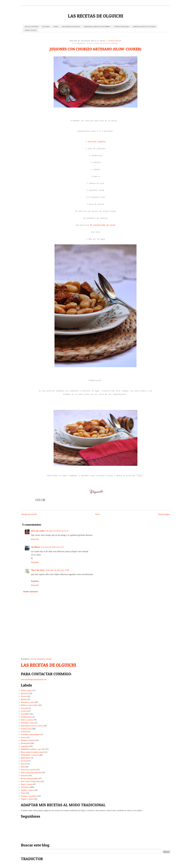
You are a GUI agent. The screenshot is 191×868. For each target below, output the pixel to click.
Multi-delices (26, 758)
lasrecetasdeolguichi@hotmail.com (34, 680)
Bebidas (24, 699)
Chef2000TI (25, 714)
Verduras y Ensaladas (29, 796)
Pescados (24, 776)
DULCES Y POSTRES (32, 27)
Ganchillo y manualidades (30, 734)
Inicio (97, 514)
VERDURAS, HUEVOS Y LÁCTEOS (144, 27)
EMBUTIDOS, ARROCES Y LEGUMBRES (97, 27)
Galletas (24, 732)
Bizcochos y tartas (28, 702)
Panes (23, 764)
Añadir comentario (31, 592)
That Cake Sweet (38, 570)
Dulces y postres (27, 720)
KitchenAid (25, 743)
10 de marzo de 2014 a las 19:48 (57, 570)
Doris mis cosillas (38, 531)
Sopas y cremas (27, 784)
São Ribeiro (36, 547)
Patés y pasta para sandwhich (32, 773)
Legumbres (79, 43)
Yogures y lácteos (27, 799)
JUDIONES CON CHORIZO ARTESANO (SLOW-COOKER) (95, 49)
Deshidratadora (26, 717)
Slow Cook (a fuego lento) (103, 43)
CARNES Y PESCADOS (121, 27)
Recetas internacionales (29, 778)
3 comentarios (114, 41)
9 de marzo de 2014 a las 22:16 (57, 531)
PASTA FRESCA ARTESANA (71, 27)
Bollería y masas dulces (30, 705)
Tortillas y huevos (27, 790)
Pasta (23, 767)
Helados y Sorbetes (28, 740)
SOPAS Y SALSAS (31, 30)
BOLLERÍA (46, 27)
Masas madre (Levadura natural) (33, 752)
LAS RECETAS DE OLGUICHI (95, 16)
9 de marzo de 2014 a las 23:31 (52, 547)
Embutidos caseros (28, 723)
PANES (56, 27)
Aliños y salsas (26, 691)
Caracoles (24, 708)
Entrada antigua (164, 514)
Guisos (23, 737)
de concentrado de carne (103, 225)
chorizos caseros (97, 142)
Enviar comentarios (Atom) (41, 659)
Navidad (24, 761)
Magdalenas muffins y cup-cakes (33, 749)
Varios (23, 793)
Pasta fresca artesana (28, 770)
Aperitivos (25, 694)
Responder (35, 539)
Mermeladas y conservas (30, 755)
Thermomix (25, 787)
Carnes (23, 711)
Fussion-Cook (26, 729)
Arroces (24, 696)
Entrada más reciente (29, 514)
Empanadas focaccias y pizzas (32, 726)
